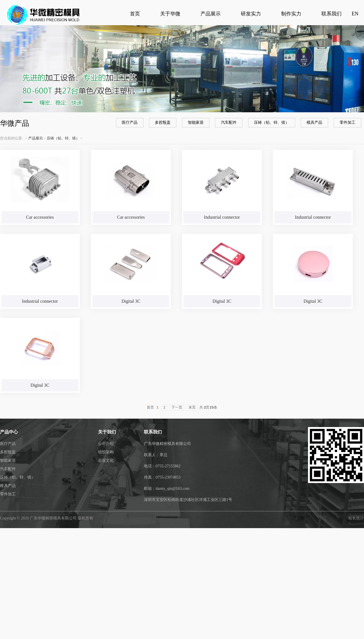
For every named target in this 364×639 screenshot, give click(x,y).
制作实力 (291, 14)
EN (355, 14)
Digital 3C (131, 301)
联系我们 (332, 14)
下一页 (177, 407)
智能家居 (196, 123)
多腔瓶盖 (163, 123)
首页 (135, 14)
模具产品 (314, 123)
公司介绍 (106, 444)
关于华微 (170, 14)
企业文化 (106, 460)
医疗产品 (130, 123)
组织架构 (106, 452)
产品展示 (211, 14)
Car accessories (40, 217)
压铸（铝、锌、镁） (272, 123)
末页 (192, 407)
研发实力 (251, 14)
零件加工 (347, 123)
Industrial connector (222, 217)
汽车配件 (229, 123)
